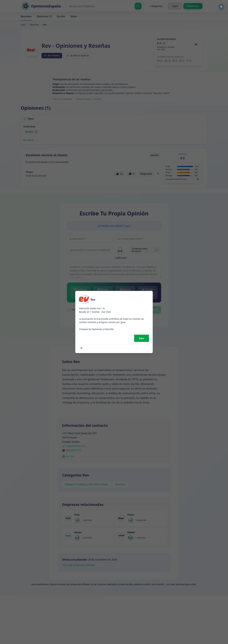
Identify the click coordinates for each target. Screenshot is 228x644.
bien (142, 338)
